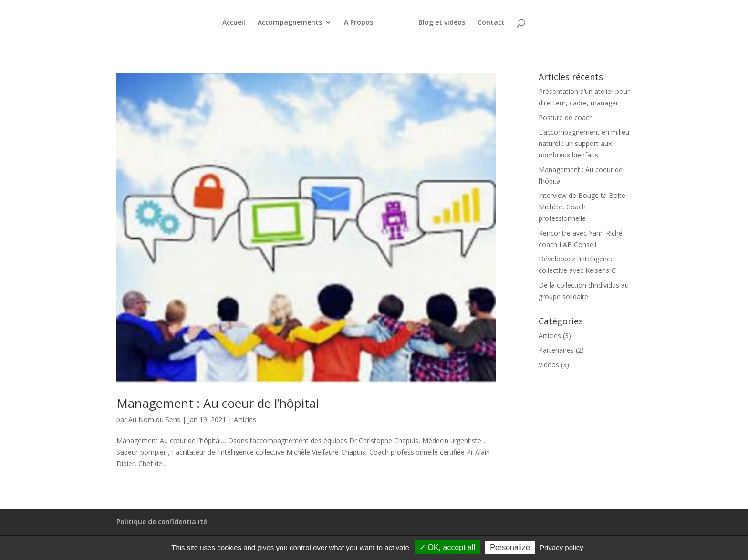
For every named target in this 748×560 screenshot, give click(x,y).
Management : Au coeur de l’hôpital (218, 403)
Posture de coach (566, 118)
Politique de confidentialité (162, 522)
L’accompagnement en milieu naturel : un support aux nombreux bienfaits (584, 143)
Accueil (234, 23)
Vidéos (549, 365)
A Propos (358, 23)
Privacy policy (561, 547)
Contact (491, 23)
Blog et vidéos (442, 23)
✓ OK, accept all (447, 547)
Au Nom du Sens (154, 420)
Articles (245, 420)
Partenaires (556, 350)
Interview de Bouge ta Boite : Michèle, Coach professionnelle (584, 207)
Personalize (510, 547)
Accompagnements (290, 23)
